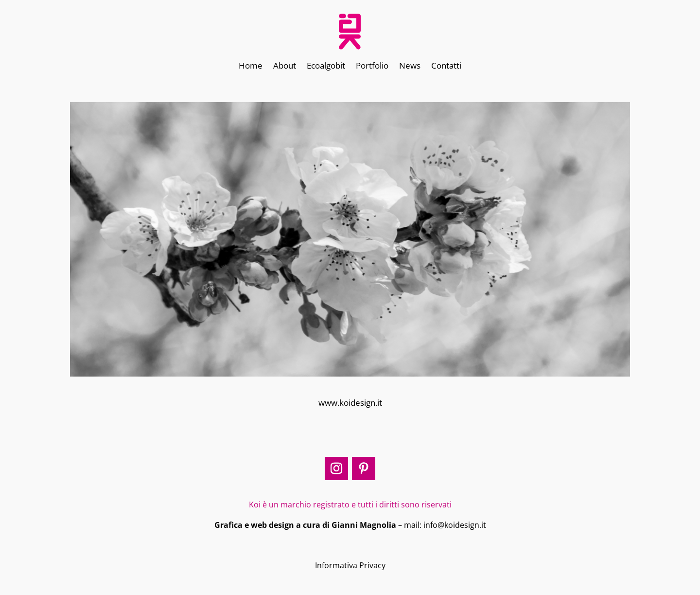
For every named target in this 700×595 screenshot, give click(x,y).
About (285, 67)
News (410, 67)
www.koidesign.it (350, 403)
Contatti (446, 67)
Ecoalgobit (326, 67)
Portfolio (372, 67)
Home (251, 67)
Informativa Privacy (350, 565)
